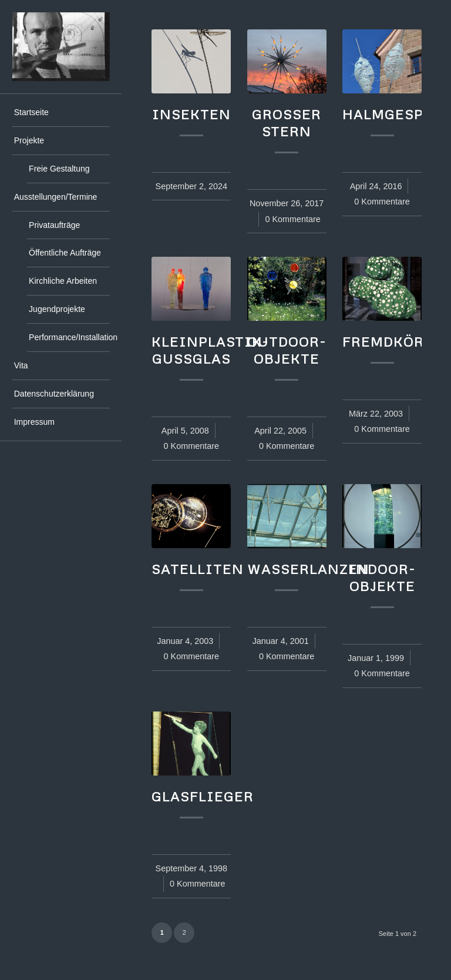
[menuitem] (61, 113)
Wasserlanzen (308, 569)
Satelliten (198, 569)
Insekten (191, 114)
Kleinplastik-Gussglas (210, 350)
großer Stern (287, 122)
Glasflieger (203, 796)
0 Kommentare (292, 219)
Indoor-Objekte (382, 577)
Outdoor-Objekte (287, 350)
